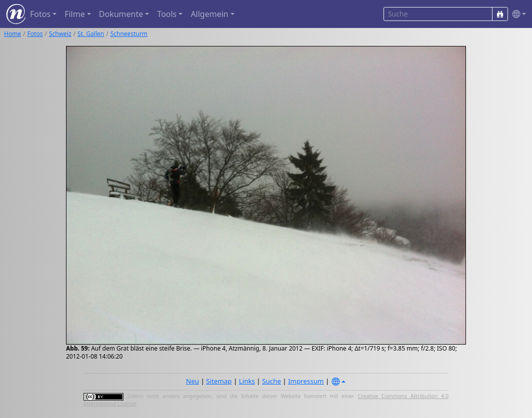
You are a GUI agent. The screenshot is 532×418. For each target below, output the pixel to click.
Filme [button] (75, 14)
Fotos (35, 34)
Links (247, 381)
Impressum (306, 381)
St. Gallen (91, 34)
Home (12, 34)
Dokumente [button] (121, 14)
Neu (192, 381)
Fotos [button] (40, 14)
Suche (271, 381)
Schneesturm (129, 34)
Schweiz (60, 34)
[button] (517, 14)
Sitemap (219, 381)
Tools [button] (167, 14)
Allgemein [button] (209, 14)
